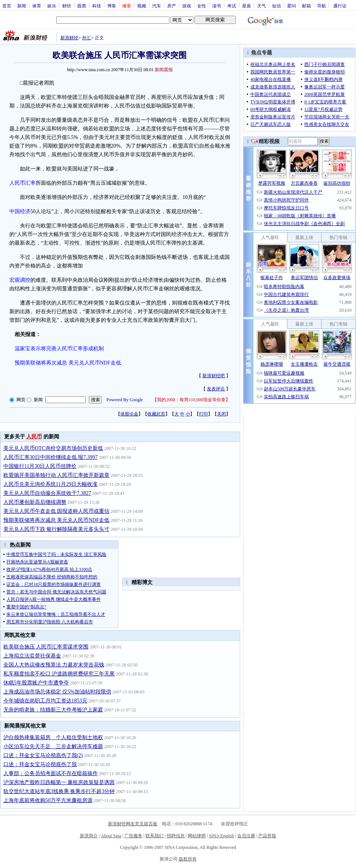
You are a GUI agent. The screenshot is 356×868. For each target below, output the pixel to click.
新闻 (22, 6)
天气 (262, 6)
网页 (21, 400)
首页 (7, 6)
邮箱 (307, 6)
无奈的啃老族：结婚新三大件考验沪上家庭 (53, 710)
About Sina (111, 836)
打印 (203, 414)
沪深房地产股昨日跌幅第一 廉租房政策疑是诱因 (59, 782)
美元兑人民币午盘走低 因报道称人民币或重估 (57, 511)
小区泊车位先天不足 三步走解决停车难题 (53, 746)
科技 (97, 6)
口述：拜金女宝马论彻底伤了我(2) (43, 755)
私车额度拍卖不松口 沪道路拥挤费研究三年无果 (59, 674)
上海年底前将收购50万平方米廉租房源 (48, 800)
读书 (217, 6)
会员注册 (246, 836)
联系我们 (154, 836)
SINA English (221, 836)
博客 (112, 6)
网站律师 (197, 836)
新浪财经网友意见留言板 (133, 824)
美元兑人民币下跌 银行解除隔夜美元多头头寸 (57, 529)
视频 (142, 6)
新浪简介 (89, 836)
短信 (277, 6)
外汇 (87, 38)
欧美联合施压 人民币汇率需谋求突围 (46, 647)
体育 (37, 6)
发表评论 (216, 389)
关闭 (221, 414)
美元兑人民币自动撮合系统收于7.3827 (47, 493)
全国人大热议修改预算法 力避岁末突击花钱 (54, 665)
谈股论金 (129, 414)
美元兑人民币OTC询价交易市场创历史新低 (53, 448)
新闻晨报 (164, 70)
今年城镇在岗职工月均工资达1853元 (45, 701)
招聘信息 (176, 836)
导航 (322, 6)
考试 (232, 6)
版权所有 (188, 859)
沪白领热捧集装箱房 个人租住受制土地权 (53, 737)
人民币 (34, 437)
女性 (202, 6)
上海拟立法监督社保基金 (32, 656)
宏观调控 (20, 280)
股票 (82, 6)
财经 (67, 6)
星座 (247, 6)
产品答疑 (267, 836)
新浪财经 (69, 38)
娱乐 (52, 6)
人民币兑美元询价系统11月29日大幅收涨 (50, 484)
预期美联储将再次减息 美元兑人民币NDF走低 (57, 520)
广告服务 (133, 836)
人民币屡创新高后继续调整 (35, 502)
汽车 (157, 6)
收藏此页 (156, 414)
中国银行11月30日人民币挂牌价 (40, 466)
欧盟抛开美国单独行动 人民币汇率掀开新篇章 (57, 475)
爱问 (292, 6)
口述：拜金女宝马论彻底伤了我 (40, 764)
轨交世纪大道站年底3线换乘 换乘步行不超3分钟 (59, 791)
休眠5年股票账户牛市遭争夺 (36, 683)
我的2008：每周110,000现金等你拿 (191, 400)
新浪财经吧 (214, 376)
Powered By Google (125, 400)
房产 (172, 6)
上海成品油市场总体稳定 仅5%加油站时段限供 (57, 692)
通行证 (340, 6)
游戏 (187, 6)
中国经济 (20, 211)
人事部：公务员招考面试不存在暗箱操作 (51, 773)
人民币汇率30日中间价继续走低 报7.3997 (51, 457)
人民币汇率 (22, 183)
